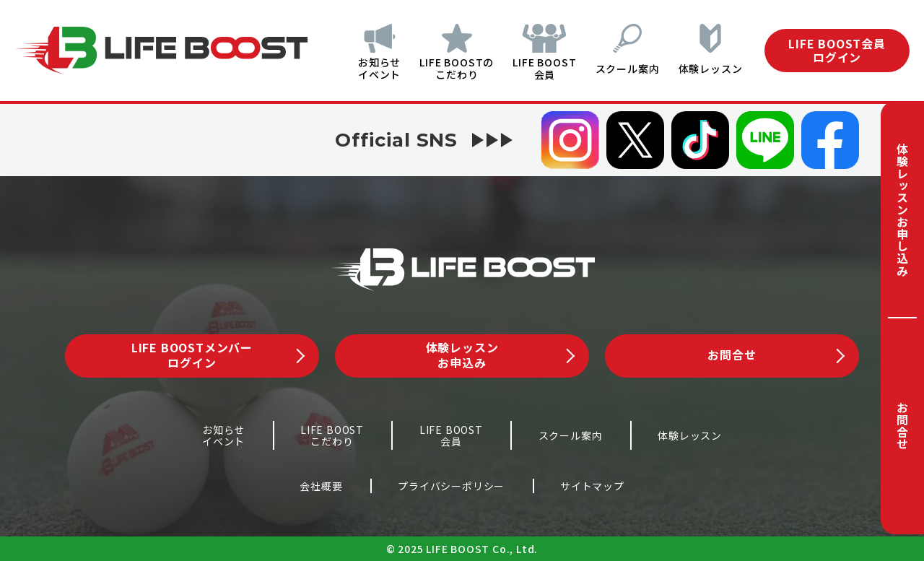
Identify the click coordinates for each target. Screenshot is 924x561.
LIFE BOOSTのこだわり (447, 68)
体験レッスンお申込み (500, 355)
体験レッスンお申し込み (902, 210)
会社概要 (321, 486)
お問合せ (902, 426)
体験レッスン (711, 69)
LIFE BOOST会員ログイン (837, 50)
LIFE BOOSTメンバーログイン (218, 355)
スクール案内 (624, 69)
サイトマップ (592, 486)
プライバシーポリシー (451, 486)
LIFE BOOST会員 (538, 68)
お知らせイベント (366, 68)
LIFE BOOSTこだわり (332, 436)
